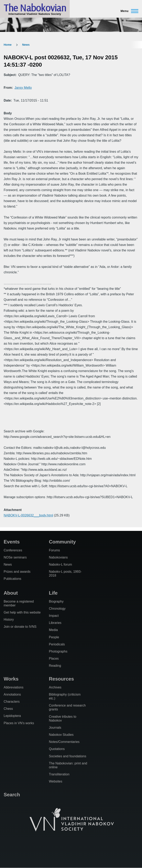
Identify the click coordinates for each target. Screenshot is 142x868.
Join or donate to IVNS (20, 627)
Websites (56, 781)
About (11, 593)
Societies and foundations (68, 756)
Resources (61, 679)
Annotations (12, 694)
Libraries (55, 623)
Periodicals (57, 644)
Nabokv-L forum (60, 564)
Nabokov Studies (61, 735)
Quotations (57, 749)
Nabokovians (58, 557)
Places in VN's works (19, 723)
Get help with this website (22, 612)
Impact (54, 616)
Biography (56, 601)
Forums (54, 550)
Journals (55, 728)
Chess (8, 709)
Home (8, 45)
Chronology (57, 609)
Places (54, 659)
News (26, 45)
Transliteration (59, 774)
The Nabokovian (35, 8)
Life (53, 593)
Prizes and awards (17, 572)
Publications (12, 579)
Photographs (58, 651)
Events (12, 542)
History (9, 620)
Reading (55, 666)
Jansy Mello (23, 88)
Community (62, 542)
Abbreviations (14, 687)
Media (53, 630)
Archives (55, 687)
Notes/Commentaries (64, 742)
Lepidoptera (12, 716)
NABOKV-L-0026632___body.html (28, 515)
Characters (12, 702)
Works (11, 679)
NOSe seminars (15, 557)
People (54, 637)
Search (12, 795)
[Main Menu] (128, 11)
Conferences (13, 550)
